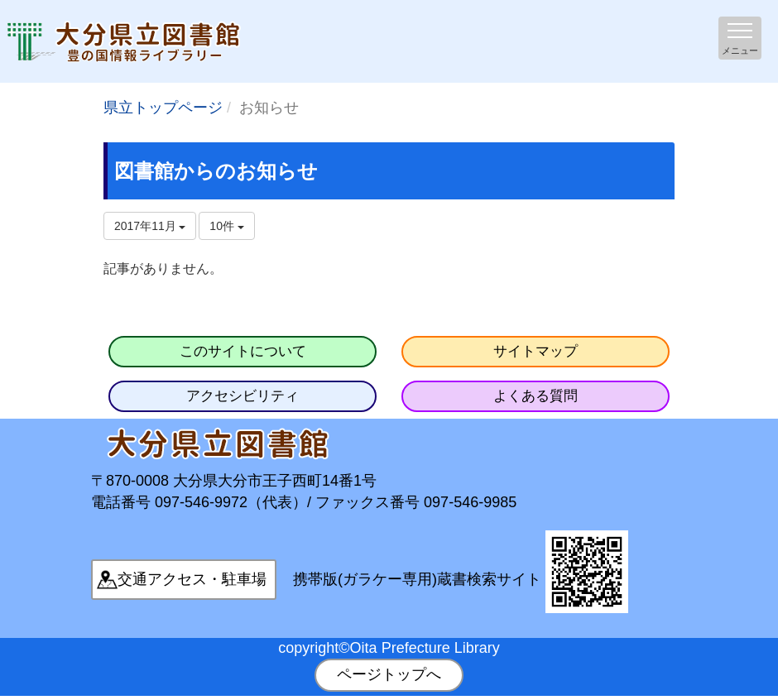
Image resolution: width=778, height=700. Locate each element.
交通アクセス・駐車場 (192, 579)
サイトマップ (535, 351)
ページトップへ (389, 674)
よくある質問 (535, 396)
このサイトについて (243, 351)
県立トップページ (163, 108)
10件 (226, 226)
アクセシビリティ (243, 396)
